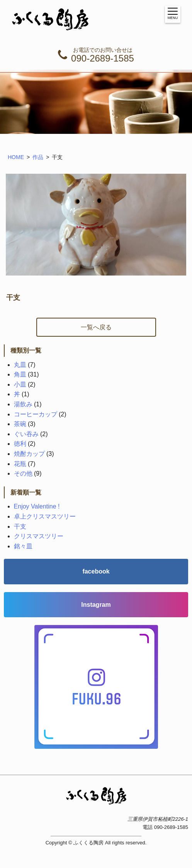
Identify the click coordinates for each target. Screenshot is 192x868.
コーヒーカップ (36, 414)
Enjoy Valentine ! (37, 506)
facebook (96, 571)
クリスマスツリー (39, 536)
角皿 (20, 374)
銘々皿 (23, 546)
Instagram (96, 605)
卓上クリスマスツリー (45, 516)
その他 (23, 473)
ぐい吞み (26, 434)
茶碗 (20, 424)
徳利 (20, 444)
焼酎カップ (29, 454)
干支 (20, 526)
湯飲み (23, 404)
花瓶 (20, 464)
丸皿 (20, 365)
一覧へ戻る (96, 327)
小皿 (20, 384)
